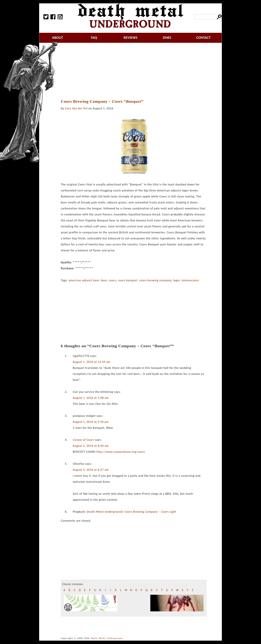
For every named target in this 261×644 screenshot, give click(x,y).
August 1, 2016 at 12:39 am (92, 362)
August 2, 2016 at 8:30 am (91, 446)
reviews (131, 38)
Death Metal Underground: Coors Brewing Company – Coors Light (131, 512)
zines (167, 38)
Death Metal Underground (107, 638)
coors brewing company (155, 280)
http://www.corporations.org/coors (121, 452)
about (58, 38)
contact (203, 38)
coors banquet (128, 280)
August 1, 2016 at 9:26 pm (91, 422)
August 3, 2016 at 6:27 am (91, 470)
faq (94, 38)
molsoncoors (190, 280)
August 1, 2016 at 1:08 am (91, 398)
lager (176, 280)
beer (104, 280)
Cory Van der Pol (76, 108)
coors (112, 280)
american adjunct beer (84, 280)
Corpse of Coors (83, 440)
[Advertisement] (134, 71)
